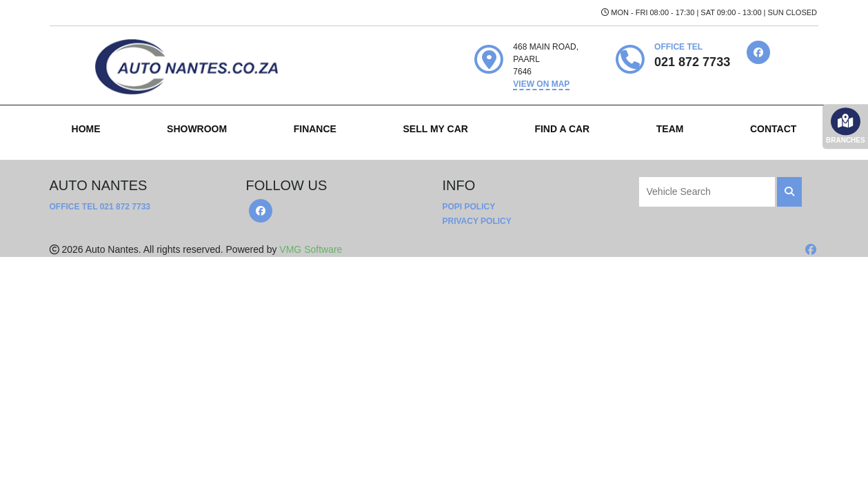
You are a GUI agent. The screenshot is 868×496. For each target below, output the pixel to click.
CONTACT (773, 129)
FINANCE (315, 129)
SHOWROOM (197, 129)
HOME (86, 129)
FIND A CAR (562, 129)
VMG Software (311, 249)
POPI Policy (469, 207)
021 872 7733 (125, 207)
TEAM (670, 129)
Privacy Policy (477, 221)
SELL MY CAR (435, 129)
